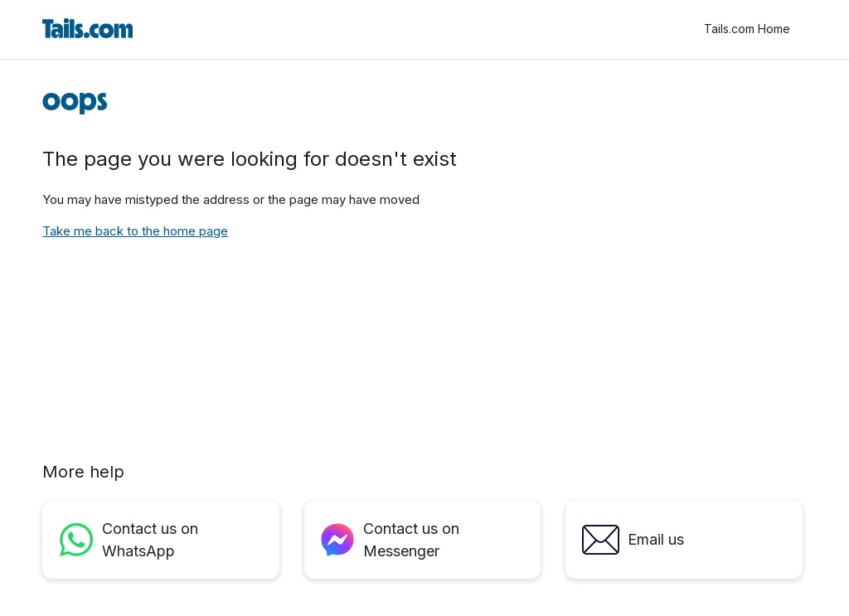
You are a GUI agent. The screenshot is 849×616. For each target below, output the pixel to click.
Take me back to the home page (135, 231)
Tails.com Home (747, 29)
